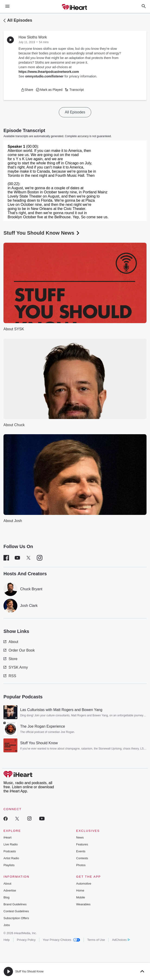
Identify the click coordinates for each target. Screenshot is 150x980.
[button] (27, 90)
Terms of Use (96, 940)
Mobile (81, 897)
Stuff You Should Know (29, 971)
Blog (6, 897)
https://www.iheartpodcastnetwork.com (49, 72)
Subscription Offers (16, 918)
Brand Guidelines (15, 904)
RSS (10, 676)
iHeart (8, 837)
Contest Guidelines (16, 911)
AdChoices (121, 940)
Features (82, 844)
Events (81, 851)
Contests (82, 858)
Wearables (83, 904)
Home (80, 890)
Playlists (9, 865)
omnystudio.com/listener (44, 76)
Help (7, 940)
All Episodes (20, 20)
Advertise (10, 890)
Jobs (7, 925)
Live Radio (11, 844)
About (11, 642)
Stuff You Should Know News (42, 233)
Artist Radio (11, 858)
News (80, 837)
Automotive (84, 884)
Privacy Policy (26, 940)
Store (10, 659)
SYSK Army (16, 667)
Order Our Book (19, 650)
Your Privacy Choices (61, 940)
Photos (81, 865)
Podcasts (10, 851)
